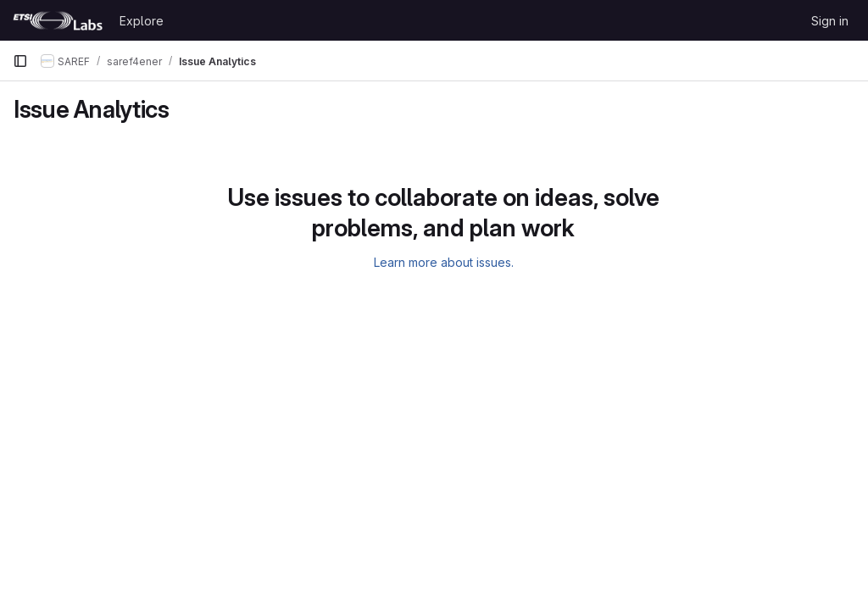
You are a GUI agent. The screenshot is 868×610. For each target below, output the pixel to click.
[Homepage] (58, 20)
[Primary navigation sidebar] (20, 61)
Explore (142, 21)
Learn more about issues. (444, 262)
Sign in (830, 21)
